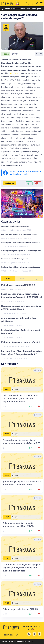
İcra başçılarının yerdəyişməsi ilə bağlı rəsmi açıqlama (21, 251)
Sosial (12, 246)
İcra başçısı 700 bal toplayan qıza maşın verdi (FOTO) (21, 243)
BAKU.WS (13, 73)
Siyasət (13, 238)
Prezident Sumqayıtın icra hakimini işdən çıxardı (19, 234)
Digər (11, 289)
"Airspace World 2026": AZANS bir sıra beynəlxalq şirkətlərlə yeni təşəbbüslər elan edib (20, 398)
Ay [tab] (36, 279)
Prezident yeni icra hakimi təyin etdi (14, 259)
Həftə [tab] (22, 279)
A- (37, 54)
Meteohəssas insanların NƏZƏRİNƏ (18, 285)
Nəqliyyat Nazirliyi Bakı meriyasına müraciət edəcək (20, 267)
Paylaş (10, 183)
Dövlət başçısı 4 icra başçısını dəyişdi (15, 226)
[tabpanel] (22, 322)
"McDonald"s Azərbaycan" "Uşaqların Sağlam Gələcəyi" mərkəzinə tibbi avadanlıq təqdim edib (22, 568)
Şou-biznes (14, 271)
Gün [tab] (8, 279)
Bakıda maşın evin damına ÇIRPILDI (21, 609)
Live (18, 635)
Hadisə (6, 54)
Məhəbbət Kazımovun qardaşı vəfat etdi (20, 342)
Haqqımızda (8, 635)
